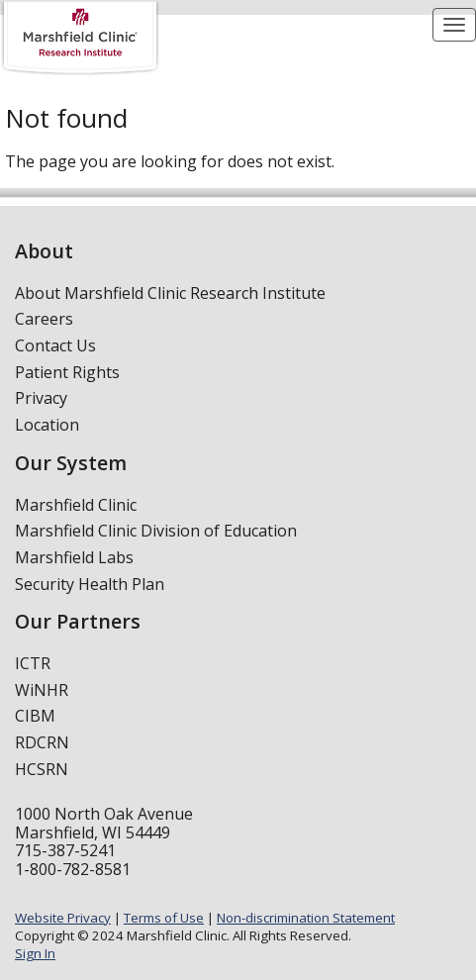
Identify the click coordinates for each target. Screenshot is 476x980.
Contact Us (55, 345)
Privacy (41, 398)
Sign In (35, 953)
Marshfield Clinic (76, 505)
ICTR (33, 663)
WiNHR (42, 690)
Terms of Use (164, 918)
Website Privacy (63, 918)
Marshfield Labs (74, 557)
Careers (44, 319)
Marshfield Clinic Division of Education (156, 531)
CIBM (35, 716)
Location (47, 425)
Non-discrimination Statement (306, 918)
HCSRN (42, 769)
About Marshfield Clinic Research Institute (170, 293)
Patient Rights (67, 372)
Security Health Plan (90, 584)
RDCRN (42, 742)
